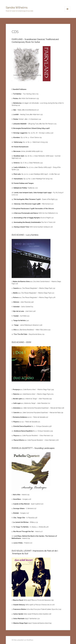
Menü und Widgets (68, 12)
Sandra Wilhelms (17, 8)
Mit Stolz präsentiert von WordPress (22, 640)
